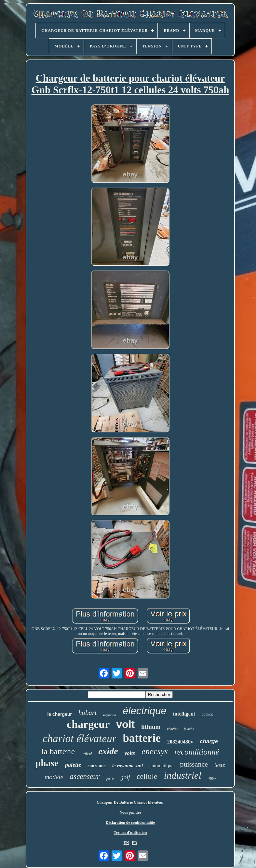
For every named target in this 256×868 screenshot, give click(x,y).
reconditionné (197, 752)
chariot (172, 729)
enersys (155, 751)
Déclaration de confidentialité (130, 822)
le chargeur (59, 714)
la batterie (58, 751)
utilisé (87, 754)
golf (125, 777)
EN (126, 843)
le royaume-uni (128, 766)
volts (130, 753)
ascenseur (85, 776)
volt (125, 724)
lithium (151, 727)
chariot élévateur (79, 739)
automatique (161, 766)
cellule (147, 776)
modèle (54, 777)
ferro (110, 778)
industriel (183, 775)
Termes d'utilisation (130, 833)
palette (73, 765)
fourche (189, 729)
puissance (194, 764)
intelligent (184, 714)
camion (207, 714)
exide (108, 751)
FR (134, 843)
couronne (97, 766)
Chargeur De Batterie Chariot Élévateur (130, 802)
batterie (142, 738)
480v (212, 778)
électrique (144, 711)
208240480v (180, 742)
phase (47, 763)
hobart (88, 713)
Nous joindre (130, 812)
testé (220, 765)
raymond (110, 715)
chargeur (88, 724)
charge (209, 741)
